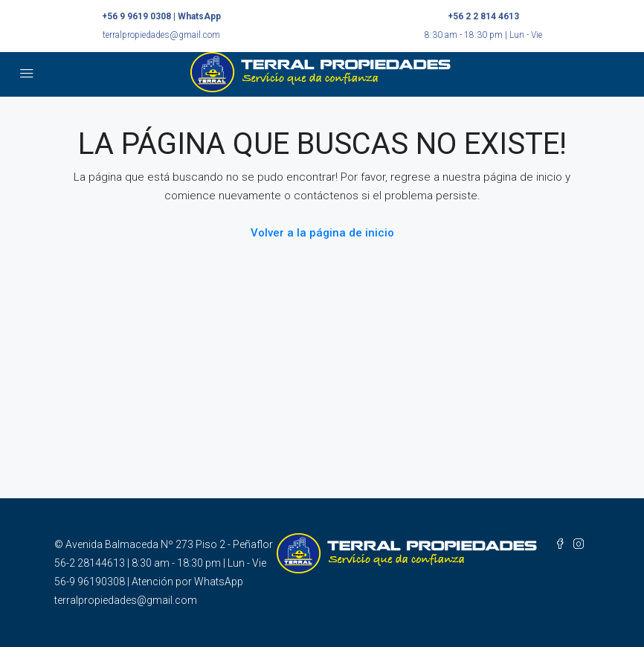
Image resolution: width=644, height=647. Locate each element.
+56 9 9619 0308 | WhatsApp (161, 16)
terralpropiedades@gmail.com (161, 35)
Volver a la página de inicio (322, 233)
